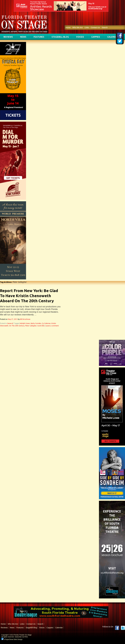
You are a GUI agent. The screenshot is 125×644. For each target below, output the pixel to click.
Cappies (96, 37)
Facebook (117, 628)
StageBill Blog (60, 37)
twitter (123, 628)
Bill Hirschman (25, 319)
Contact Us (95, 27)
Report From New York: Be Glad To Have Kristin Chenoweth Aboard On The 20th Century (29, 296)
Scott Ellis (41, 326)
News (23, 37)
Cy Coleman (46, 323)
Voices (80, 37)
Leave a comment (52, 326)
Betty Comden (36, 323)
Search (105, 27)
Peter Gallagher (31, 326)
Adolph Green (25, 323)
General (10, 323)
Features (39, 37)
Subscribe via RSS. (21, 637)
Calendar (113, 37)
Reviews (8, 37)
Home (68, 27)
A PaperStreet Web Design (12, 639)
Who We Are (77, 27)
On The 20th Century (17, 326)
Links (87, 27)
